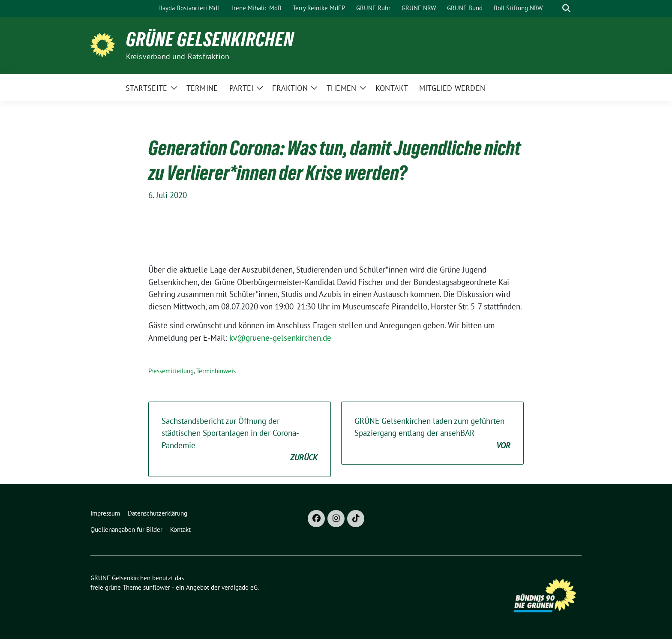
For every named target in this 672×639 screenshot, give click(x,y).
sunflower (157, 587)
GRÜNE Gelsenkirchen (210, 39)
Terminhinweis (216, 371)
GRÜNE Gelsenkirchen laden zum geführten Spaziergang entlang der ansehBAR (432, 434)
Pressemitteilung (171, 371)
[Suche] (554, 8)
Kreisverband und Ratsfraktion (178, 56)
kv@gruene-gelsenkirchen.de (280, 338)
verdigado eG (240, 587)
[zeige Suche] (566, 8)
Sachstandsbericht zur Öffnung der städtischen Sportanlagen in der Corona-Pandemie (240, 440)
